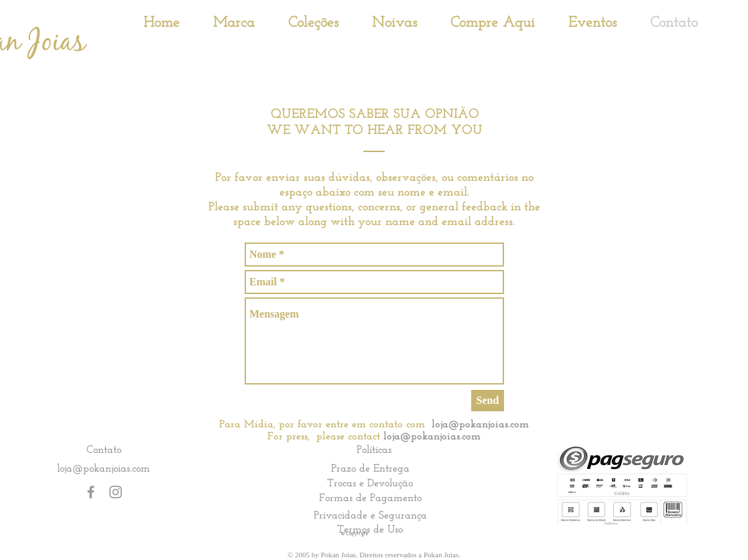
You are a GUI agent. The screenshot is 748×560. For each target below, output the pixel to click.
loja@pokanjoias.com (480, 425)
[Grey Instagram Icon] (116, 492)
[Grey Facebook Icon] (91, 492)
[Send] (488, 401)
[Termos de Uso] (370, 529)
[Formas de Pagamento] (370, 498)
